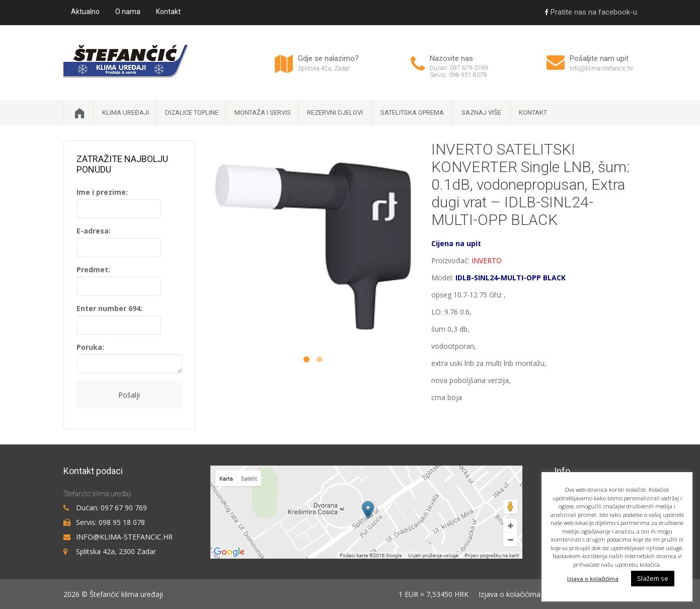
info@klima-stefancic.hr (601, 68)
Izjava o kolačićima (510, 594)
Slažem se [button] (653, 578)
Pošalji (129, 395)
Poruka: (90, 347)
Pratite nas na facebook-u (591, 12)
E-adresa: (94, 231)
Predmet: (93, 270)
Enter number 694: (109, 308)
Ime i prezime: (102, 192)
